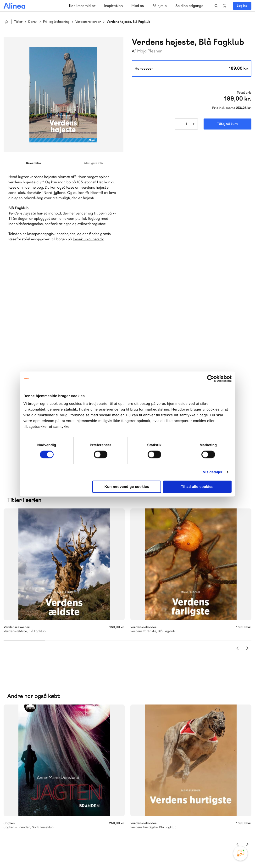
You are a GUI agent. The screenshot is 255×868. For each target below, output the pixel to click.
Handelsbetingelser (208, 854)
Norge (105, 729)
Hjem (6, 22)
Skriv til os (161, 703)
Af (134, 51)
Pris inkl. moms (224, 108)
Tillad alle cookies (197, 487)
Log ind (242, 6)
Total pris (244, 93)
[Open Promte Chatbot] (240, 853)
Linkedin (240, 832)
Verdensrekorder (88, 22)
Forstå (55, 735)
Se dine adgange (189, 6)
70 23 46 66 (33, 775)
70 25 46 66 (162, 693)
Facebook (217, 832)
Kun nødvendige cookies (127, 487)
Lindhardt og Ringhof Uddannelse (62, 723)
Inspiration (113, 6)
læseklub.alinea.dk (88, 239)
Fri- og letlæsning (56, 22)
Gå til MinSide (155, 760)
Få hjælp (160, 6)
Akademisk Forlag (35, 729)
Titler (18, 22)
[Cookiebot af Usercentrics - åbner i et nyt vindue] (211, 379)
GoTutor (71, 729)
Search (216, 6)
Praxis (57, 729)
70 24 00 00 (162, 804)
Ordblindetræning (27, 735)
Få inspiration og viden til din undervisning (177, 728)
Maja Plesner (150, 51)
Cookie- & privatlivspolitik (174, 854)
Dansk (33, 22)
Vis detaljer (213, 472)
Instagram (206, 832)
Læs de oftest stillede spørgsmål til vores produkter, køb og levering (57, 814)
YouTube (229, 832)
